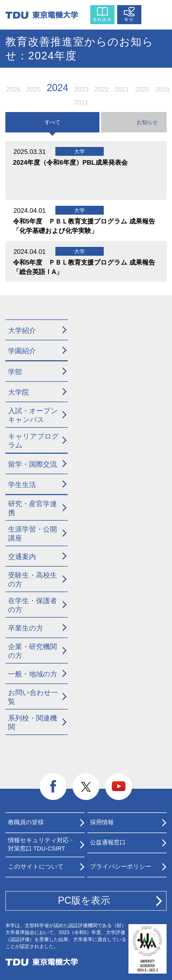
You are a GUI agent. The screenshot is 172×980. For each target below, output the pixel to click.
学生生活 (22, 485)
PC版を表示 (84, 900)
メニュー (155, 13)
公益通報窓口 (108, 842)
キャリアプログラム (33, 441)
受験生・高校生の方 (33, 580)
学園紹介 (22, 351)
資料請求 (102, 20)
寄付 (129, 20)
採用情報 (102, 822)
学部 (15, 372)
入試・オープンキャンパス (33, 415)
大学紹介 (22, 330)
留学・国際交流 (33, 464)
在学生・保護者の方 (33, 605)
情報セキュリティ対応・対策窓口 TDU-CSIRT (41, 844)
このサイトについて (36, 866)
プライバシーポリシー (121, 866)
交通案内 (22, 557)
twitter (86, 787)
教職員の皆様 (26, 822)
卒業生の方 (26, 628)
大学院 (19, 392)
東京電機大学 (42, 962)
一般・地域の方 (33, 674)
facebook (53, 787)
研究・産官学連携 (33, 508)
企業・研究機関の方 (33, 651)
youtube (119, 787)
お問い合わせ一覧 (33, 697)
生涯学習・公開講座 (33, 534)
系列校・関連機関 (33, 723)
